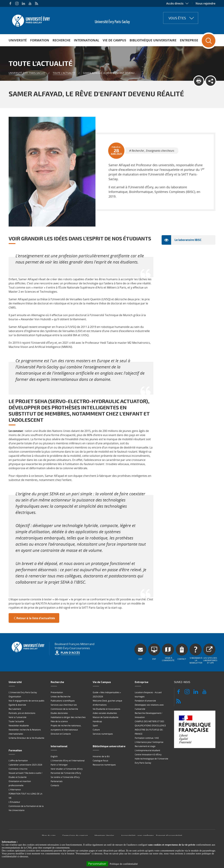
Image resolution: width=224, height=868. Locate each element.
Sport (95, 726)
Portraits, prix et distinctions (22, 713)
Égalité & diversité (17, 705)
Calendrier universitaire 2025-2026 (25, 765)
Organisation (15, 697)
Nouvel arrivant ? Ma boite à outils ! (25, 773)
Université (18, 40)
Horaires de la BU (101, 756)
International (87, 40)
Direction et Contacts (61, 734)
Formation (40, 40)
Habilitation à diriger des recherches (68, 717)
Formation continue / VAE (147, 738)
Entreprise (189, 40)
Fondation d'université (145, 701)
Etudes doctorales (59, 713)
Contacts (55, 785)
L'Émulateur (14, 802)
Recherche (62, 40)
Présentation (57, 692)
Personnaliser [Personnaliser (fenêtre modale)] (97, 864)
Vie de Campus (114, 40)
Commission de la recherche (64, 709)
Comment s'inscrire (18, 769)
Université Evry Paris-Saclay (27, 73)
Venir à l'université (17, 717)
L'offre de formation (18, 761)
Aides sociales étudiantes (105, 713)
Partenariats (57, 781)
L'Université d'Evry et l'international (68, 761)
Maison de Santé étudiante (106, 717)
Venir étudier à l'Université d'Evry (67, 769)
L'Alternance (15, 790)
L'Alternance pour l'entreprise (149, 742)
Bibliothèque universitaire (153, 40)
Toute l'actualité (64, 73)
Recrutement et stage (145, 746)
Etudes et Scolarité (18, 777)
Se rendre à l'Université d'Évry (65, 777)
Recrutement (15, 709)
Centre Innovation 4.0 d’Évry (148, 755)
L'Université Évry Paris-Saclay (23, 692)
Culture (96, 730)
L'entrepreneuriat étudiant (147, 750)
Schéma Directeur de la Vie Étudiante (26, 738)
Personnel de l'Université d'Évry (66, 773)
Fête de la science (59, 721)
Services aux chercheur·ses (64, 705)
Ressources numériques (104, 765)
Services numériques (103, 734)
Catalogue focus (100, 761)
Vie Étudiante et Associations (106, 709)
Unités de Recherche (61, 697)
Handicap (97, 721)
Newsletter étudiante (19, 726)
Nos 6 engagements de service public (27, 701)
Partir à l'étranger (59, 765)
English (54, 756)
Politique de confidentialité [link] (124, 864)
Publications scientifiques (63, 701)
